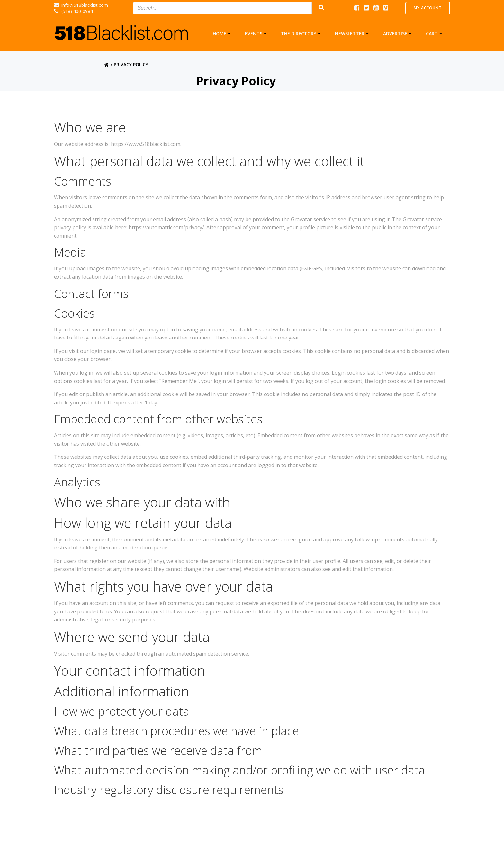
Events (256, 34)
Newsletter (353, 34)
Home (222, 34)
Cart (435, 34)
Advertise (398, 34)
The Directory (301, 34)
